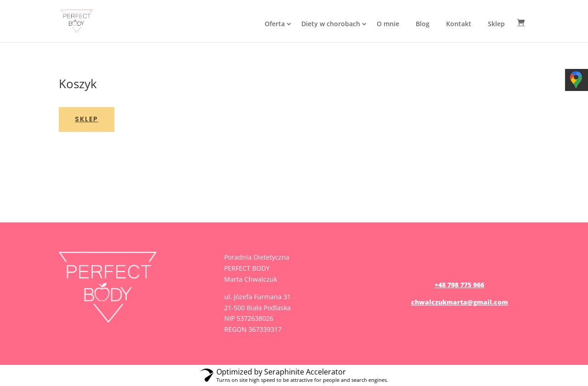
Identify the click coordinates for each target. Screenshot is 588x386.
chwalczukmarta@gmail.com (460, 302)
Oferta (275, 24)
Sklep (496, 24)
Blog (423, 24)
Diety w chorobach (331, 24)
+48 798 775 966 (459, 285)
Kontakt (459, 24)
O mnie (388, 24)
